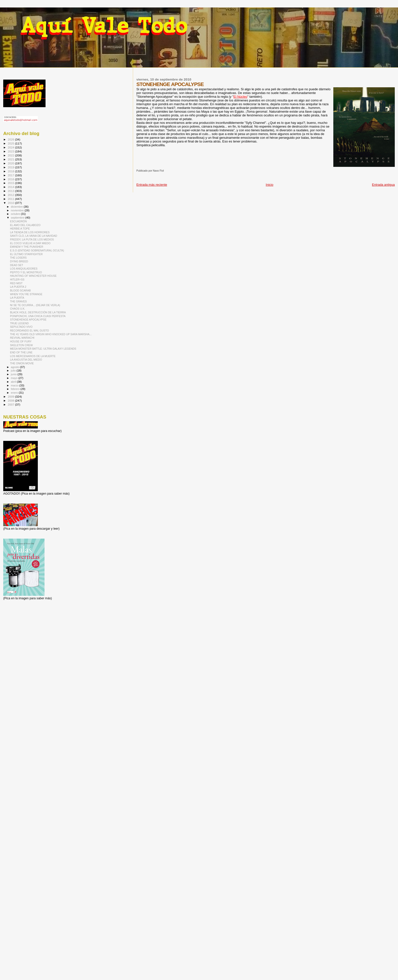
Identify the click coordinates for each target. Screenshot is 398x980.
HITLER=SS (17, 280)
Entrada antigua (383, 185)
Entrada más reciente (152, 185)
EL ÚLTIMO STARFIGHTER (26, 254)
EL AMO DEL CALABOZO (25, 225)
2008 (11, 400)
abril (14, 382)
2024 (11, 147)
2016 (11, 179)
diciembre (17, 207)
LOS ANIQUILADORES (24, 269)
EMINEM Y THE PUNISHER (26, 247)
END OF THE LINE (21, 352)
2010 (11, 203)
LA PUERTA (17, 298)
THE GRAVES (18, 301)
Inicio (269, 185)
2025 (11, 143)
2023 (11, 151)
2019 (11, 167)
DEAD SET (17, 265)
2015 (11, 183)
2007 (11, 404)
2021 (11, 159)
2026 (11, 139)
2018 (11, 171)
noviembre (18, 210)
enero (15, 393)
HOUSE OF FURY (21, 341)
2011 (11, 199)
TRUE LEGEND (19, 323)
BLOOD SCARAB (20, 290)
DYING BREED (19, 261)
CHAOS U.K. (18, 309)
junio (14, 374)
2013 (11, 191)
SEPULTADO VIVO (21, 327)
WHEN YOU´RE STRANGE (26, 294)
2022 (11, 155)
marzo (15, 385)
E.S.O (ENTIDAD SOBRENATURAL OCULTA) (37, 250)
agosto (16, 367)
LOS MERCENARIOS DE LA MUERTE (33, 356)
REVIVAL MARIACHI (22, 338)
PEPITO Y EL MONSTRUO (26, 272)
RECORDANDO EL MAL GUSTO (29, 330)
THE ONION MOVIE (22, 363)
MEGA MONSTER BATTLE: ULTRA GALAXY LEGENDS (43, 349)
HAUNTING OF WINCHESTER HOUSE (33, 276)
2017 (11, 175)
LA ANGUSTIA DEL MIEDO (26, 360)
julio (14, 371)
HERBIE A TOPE (20, 229)
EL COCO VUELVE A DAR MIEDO (30, 243)
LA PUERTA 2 (18, 287)
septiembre (18, 218)
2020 (11, 163)
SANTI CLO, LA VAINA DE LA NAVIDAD (34, 236)
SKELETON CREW (21, 345)
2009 (11, 397)
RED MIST (16, 283)
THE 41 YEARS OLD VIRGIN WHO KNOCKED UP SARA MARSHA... (51, 334)
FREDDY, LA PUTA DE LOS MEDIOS (32, 239)
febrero (16, 389)
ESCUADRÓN (18, 221)
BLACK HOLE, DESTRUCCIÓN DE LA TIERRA (38, 312)
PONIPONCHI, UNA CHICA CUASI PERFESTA (38, 316)
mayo (15, 378)
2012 (11, 195)
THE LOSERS (18, 258)
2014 (11, 187)
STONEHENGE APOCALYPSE (28, 320)
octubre (16, 214)
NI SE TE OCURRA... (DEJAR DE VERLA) (35, 305)
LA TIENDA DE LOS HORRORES (30, 232)
